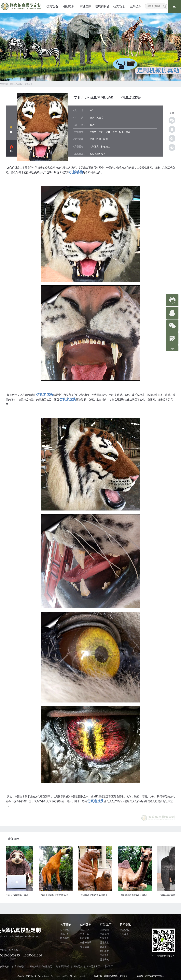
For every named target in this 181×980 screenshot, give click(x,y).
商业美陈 (86, 6)
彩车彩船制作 (63, 966)
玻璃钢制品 (102, 6)
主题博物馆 (86, 942)
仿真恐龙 (119, 6)
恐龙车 (103, 947)
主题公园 (85, 934)
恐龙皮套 (104, 942)
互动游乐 (136, 6)
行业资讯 (124, 930)
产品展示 (19, 84)
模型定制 (69, 6)
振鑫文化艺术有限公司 (41, 966)
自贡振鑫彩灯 (19, 966)
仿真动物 (52, 6)
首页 (12, 84)
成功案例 (86, 925)
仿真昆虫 (104, 934)
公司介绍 (65, 930)
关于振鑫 (66, 925)
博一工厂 (108, 966)
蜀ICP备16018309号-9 (154, 976)
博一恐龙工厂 (93, 966)
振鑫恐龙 (78, 966)
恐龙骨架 (104, 960)
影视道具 (85, 938)
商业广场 (85, 930)
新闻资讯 (125, 925)
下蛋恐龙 (104, 955)
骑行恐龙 (104, 951)
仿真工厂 (65, 934)
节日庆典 (85, 947)
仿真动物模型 (42, 127)
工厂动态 (124, 934)
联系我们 (65, 938)
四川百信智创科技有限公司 (116, 976)
